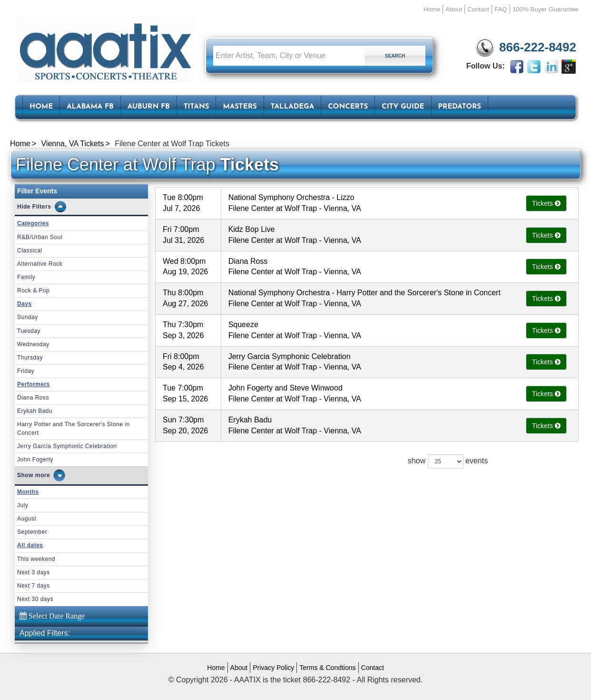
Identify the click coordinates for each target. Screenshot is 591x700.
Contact (478, 9)
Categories (33, 223)
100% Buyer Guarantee (546, 9)
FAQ (501, 9)
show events (448, 461)
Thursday (30, 358)
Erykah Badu (35, 411)
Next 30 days (35, 599)
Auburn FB (149, 107)
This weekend (36, 559)
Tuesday (29, 331)
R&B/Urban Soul (40, 237)
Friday (26, 371)
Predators (460, 107)
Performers (34, 384)
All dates (30, 545)
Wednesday (33, 344)
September (32, 532)
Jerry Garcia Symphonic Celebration (67, 446)
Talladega (292, 107)
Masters (240, 107)
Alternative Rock (40, 264)
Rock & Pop (33, 290)
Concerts (348, 107)
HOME (41, 107)
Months (28, 492)
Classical (30, 250)
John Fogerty (35, 460)
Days (25, 304)
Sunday (28, 317)
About (454, 9)
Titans (197, 107)
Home (432, 9)
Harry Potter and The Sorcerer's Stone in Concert (74, 428)
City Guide (403, 107)
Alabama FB (90, 107)
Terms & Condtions (327, 668)
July (23, 505)
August (27, 519)
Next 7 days (34, 586)
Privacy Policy (273, 668)
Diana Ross (33, 398)
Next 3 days (34, 572)
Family (26, 277)
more (43, 475)
